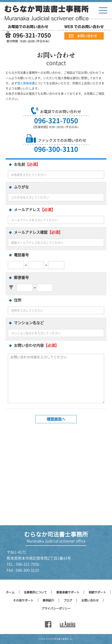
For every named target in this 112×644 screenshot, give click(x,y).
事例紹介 (48, 600)
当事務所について (35, 592)
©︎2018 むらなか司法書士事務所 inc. (56, 639)
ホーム (10, 592)
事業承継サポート (68, 592)
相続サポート (97, 592)
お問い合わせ (90, 600)
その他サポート (23, 600)
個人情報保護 (26, 83)
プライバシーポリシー (56, 608)
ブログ (68, 600)
